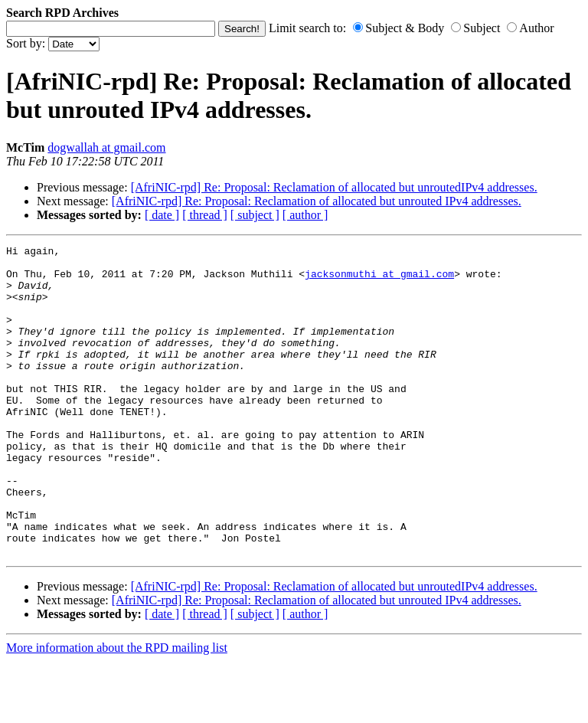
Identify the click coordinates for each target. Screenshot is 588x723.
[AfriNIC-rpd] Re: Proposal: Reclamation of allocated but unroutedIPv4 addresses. (334, 187)
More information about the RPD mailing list (117, 710)
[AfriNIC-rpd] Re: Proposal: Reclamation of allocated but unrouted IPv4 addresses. (317, 201)
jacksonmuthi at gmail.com (379, 280)
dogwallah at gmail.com (106, 147)
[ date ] (162, 215)
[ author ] (305, 215)
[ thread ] (205, 215)
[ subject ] (255, 215)
